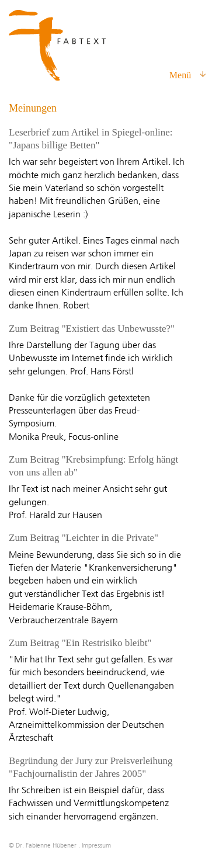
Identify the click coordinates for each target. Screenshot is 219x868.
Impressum (96, 846)
